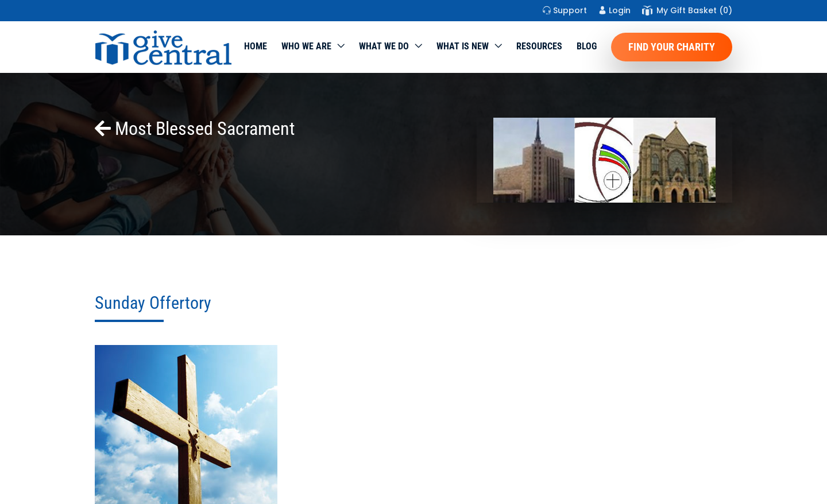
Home (256, 46)
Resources (539, 46)
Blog (587, 46)
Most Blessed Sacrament (195, 129)
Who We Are (306, 46)
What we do (384, 46)
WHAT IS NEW (463, 46)
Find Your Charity (672, 47)
